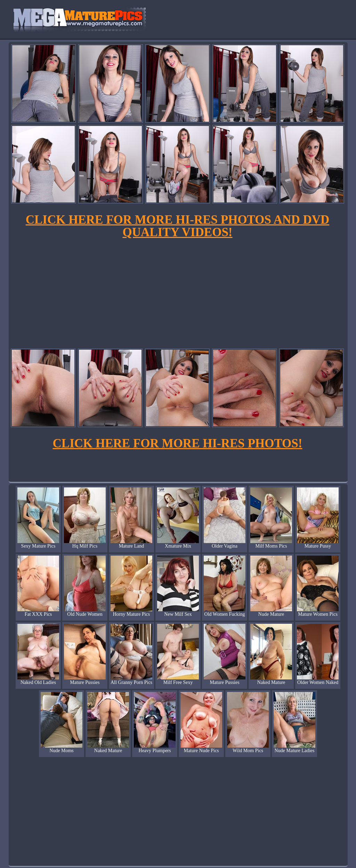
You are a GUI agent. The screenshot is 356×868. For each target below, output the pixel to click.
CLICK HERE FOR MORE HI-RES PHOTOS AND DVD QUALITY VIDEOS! (177, 226)
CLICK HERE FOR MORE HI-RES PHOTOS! (178, 443)
